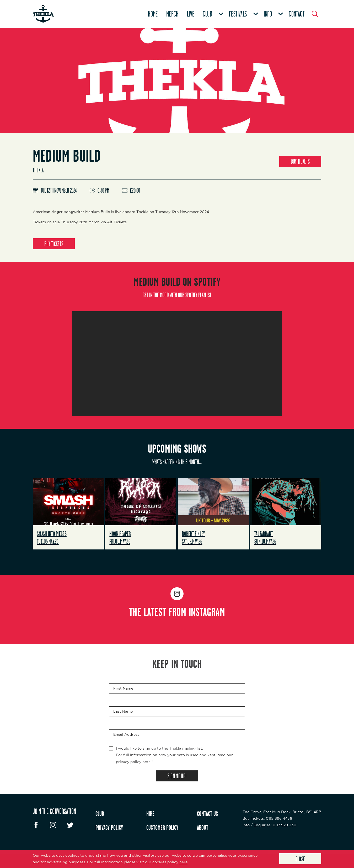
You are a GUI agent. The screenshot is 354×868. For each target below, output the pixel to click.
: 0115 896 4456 (267, 818)
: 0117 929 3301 (270, 825)
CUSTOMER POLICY (162, 827)
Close (300, 859)
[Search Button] (315, 14)
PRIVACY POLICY (109, 827)
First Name (123, 689)
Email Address (126, 735)
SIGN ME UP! (177, 776)
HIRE (150, 813)
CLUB (100, 813)
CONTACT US (208, 813)
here (183, 862)
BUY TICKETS (300, 161)
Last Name (123, 712)
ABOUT (203, 827)
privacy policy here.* (134, 762)
